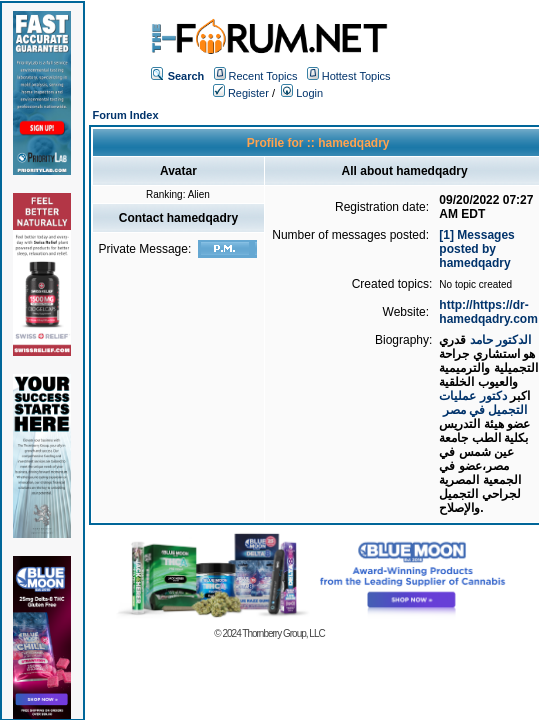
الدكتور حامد (500, 340)
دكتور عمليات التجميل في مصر (483, 403)
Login (302, 93)
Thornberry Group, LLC (283, 633)
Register (241, 93)
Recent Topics (263, 76)
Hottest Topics (356, 76)
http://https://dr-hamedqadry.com (488, 312)
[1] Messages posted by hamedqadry (476, 249)
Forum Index (126, 115)
